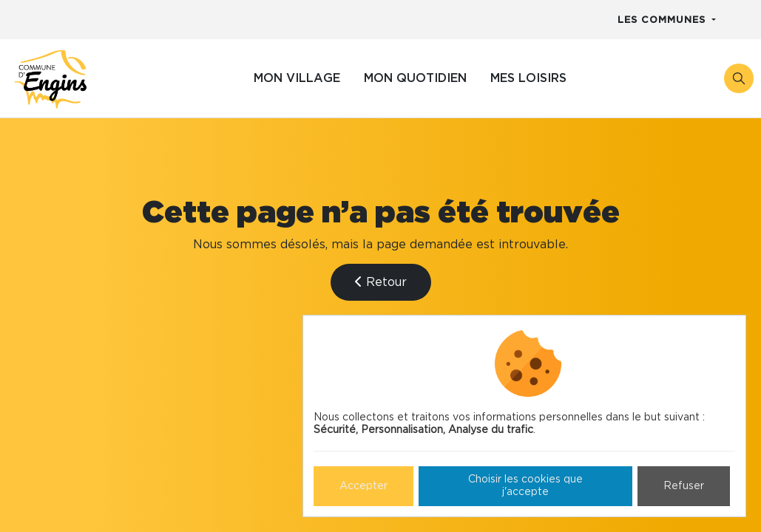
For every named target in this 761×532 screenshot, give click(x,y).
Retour (381, 282)
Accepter (363, 486)
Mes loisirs (528, 78)
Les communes (663, 20)
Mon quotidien (415, 78)
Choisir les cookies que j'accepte (525, 486)
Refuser (684, 486)
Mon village (297, 78)
